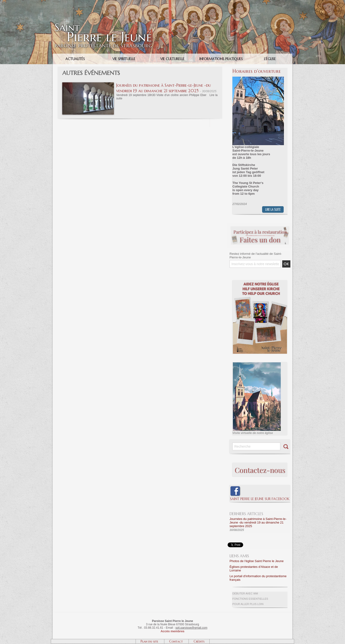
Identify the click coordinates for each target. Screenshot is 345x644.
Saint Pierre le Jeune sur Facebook (260, 499)
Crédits (199, 641)
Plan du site (150, 641)
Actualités (75, 59)
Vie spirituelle (124, 59)
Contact (176, 641)
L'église (270, 59)
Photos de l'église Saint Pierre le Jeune (257, 561)
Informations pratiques (221, 59)
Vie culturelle (172, 59)
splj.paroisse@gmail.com (191, 628)
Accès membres (172, 631)
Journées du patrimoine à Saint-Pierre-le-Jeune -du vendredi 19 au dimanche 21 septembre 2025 (164, 88)
